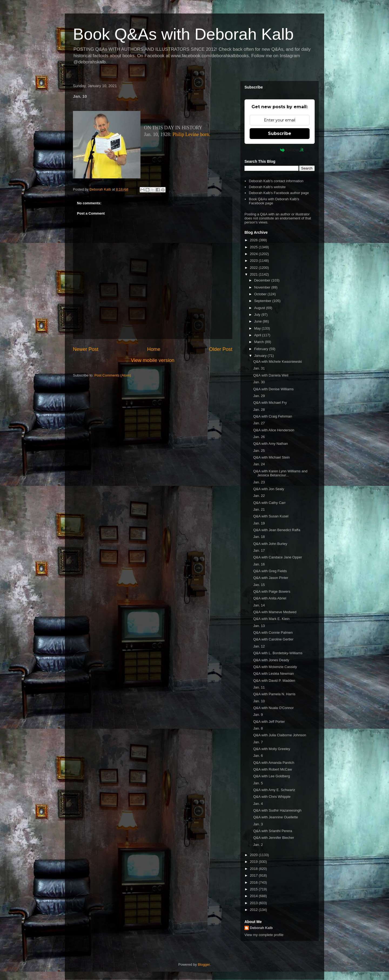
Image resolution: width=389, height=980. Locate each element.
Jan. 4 (258, 804)
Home (154, 349)
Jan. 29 (259, 396)
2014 (254, 896)
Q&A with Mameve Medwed (275, 612)
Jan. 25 (259, 451)
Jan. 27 (259, 423)
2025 (254, 247)
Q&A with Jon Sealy (269, 489)
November (263, 287)
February (262, 349)
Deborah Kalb (261, 928)
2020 (254, 855)
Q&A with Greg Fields (270, 571)
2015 (254, 889)
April (258, 335)
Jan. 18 (259, 537)
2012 (254, 910)
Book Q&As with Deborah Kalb (183, 34)
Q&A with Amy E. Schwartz (274, 790)
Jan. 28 (259, 410)
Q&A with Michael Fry (270, 403)
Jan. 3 (258, 824)
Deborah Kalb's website (267, 187)
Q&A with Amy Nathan (270, 444)
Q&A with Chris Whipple (272, 797)
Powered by (280, 150)
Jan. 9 (258, 715)
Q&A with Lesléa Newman (273, 674)
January (261, 356)
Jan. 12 (259, 646)
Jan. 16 (259, 564)
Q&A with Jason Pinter (271, 578)
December (263, 280)
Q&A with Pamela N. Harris (274, 694)
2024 (254, 254)
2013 (254, 903)
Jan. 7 (258, 742)
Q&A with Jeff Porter (269, 722)
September (263, 301)
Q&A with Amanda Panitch (274, 763)
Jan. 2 (258, 845)
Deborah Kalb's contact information (276, 181)
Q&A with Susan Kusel (271, 516)
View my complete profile (264, 935)
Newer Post (86, 349)
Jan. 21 (259, 509)
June (259, 321)
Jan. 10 (259, 701)
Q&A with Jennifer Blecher (274, 838)
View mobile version (152, 360)
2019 (254, 862)
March (260, 342)
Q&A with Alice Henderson (274, 430)
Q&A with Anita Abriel (270, 598)
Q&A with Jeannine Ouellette (276, 817)
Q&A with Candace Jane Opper (278, 557)
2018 (254, 869)
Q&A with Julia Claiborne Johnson (280, 735)
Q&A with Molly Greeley (272, 749)
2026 (254, 240)
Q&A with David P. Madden (274, 681)
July (258, 315)
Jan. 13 (259, 626)
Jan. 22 (259, 496)
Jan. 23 (259, 482)
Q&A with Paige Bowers (272, 591)
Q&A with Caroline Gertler (273, 639)
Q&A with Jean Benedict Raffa (277, 530)
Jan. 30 (259, 382)
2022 (254, 268)
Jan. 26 (259, 437)
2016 (254, 882)
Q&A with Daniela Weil (271, 375)
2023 (254, 261)
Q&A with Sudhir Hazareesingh (277, 810)
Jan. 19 (259, 523)
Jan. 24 (259, 464)
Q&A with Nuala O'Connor (273, 708)
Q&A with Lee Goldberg (271, 776)
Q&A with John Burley (270, 544)
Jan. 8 (258, 728)
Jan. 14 (259, 605)
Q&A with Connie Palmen (273, 633)
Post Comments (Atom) (113, 375)
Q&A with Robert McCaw (272, 769)
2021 (254, 274)
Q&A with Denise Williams (273, 389)
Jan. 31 (259, 368)
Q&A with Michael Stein (271, 457)
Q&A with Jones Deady (271, 660)
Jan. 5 (258, 783)
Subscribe (280, 133)
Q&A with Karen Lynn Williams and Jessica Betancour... (280, 473)
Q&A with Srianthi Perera (273, 831)
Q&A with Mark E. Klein (271, 619)
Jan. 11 (259, 687)
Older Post (221, 349)
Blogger (204, 964)
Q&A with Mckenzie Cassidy (275, 667)
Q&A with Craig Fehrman (273, 416)
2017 (254, 875)
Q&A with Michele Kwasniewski (277, 362)
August (260, 308)
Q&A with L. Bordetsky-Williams (278, 653)
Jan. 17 (259, 550)
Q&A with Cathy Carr (269, 503)
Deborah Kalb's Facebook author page (279, 193)
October (261, 294)
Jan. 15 (259, 585)
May (258, 328)
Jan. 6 (258, 756)
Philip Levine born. (191, 134)
